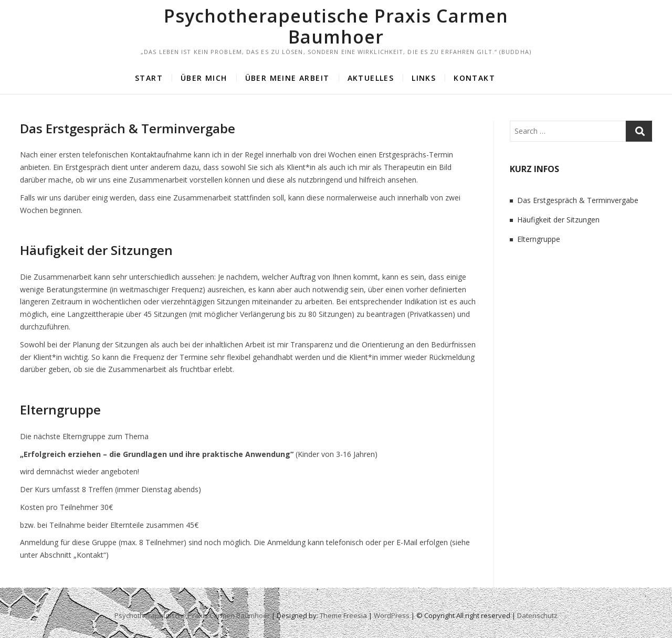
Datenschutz (537, 615)
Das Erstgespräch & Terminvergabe (128, 128)
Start (149, 78)
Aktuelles (371, 78)
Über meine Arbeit (287, 78)
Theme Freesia (343, 615)
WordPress (392, 615)
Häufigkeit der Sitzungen (96, 250)
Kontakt (474, 78)
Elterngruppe (60, 410)
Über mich (204, 78)
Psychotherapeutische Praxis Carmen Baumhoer (336, 26)
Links (424, 78)
